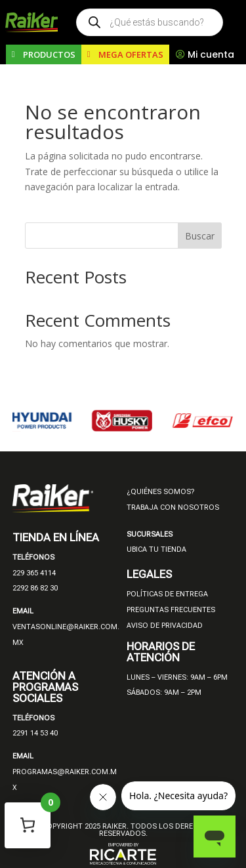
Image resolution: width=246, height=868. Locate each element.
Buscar (200, 236)
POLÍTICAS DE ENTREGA (167, 594)
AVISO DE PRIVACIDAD (165, 626)
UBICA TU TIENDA (156, 549)
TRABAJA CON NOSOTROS (173, 507)
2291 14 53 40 (35, 733)
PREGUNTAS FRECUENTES (171, 610)
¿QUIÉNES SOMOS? (160, 492)
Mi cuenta (211, 54)
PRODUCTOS (49, 54)
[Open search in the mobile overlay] (150, 22)
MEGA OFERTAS (131, 54)
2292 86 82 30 (35, 588)
